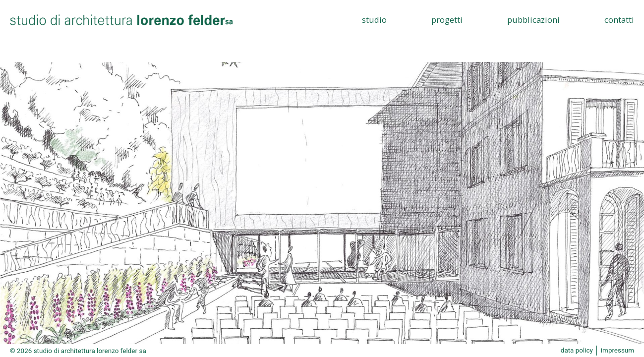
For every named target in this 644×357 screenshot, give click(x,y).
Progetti (447, 20)
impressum (617, 351)
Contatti (619, 20)
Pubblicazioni (533, 20)
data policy (576, 351)
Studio (374, 20)
